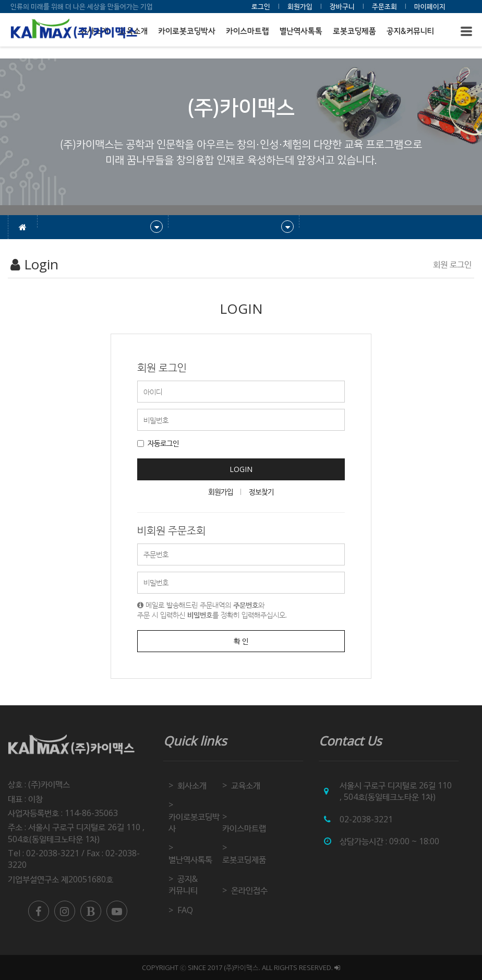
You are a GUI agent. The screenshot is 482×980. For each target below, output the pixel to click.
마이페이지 (430, 6)
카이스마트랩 (248, 31)
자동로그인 (158, 443)
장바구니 (342, 6)
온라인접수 (249, 890)
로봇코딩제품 (354, 31)
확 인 (241, 641)
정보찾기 (261, 492)
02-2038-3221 (366, 819)
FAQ (185, 910)
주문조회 (384, 6)
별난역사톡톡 (301, 31)
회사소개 (192, 785)
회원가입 (300, 6)
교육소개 (246, 785)
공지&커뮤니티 (410, 31)
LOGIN (241, 469)
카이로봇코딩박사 (187, 31)
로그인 (261, 6)
